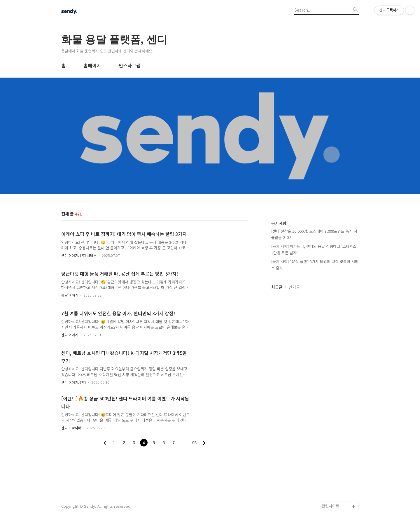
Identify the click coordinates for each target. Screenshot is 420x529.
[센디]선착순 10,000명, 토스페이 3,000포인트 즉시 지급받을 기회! (314, 234)
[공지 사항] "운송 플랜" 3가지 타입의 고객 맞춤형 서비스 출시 (315, 265)
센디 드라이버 (71, 428)
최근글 (277, 287)
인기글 (294, 287)
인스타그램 (130, 65)
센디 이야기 (70, 335)
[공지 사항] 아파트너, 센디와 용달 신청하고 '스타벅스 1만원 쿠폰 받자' (314, 249)
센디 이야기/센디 (74, 382)
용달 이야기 (70, 295)
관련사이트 (330, 506)
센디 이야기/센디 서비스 (79, 255)
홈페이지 (92, 65)
